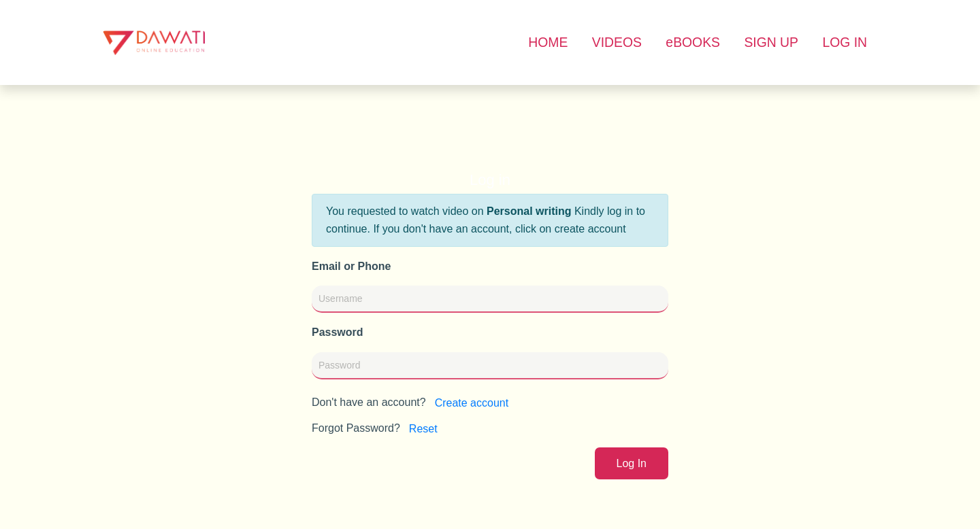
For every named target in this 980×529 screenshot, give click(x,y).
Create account (472, 403)
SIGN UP (771, 42)
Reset (423, 429)
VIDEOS (617, 42)
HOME (548, 42)
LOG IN (845, 42)
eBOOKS (693, 42)
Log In (632, 463)
